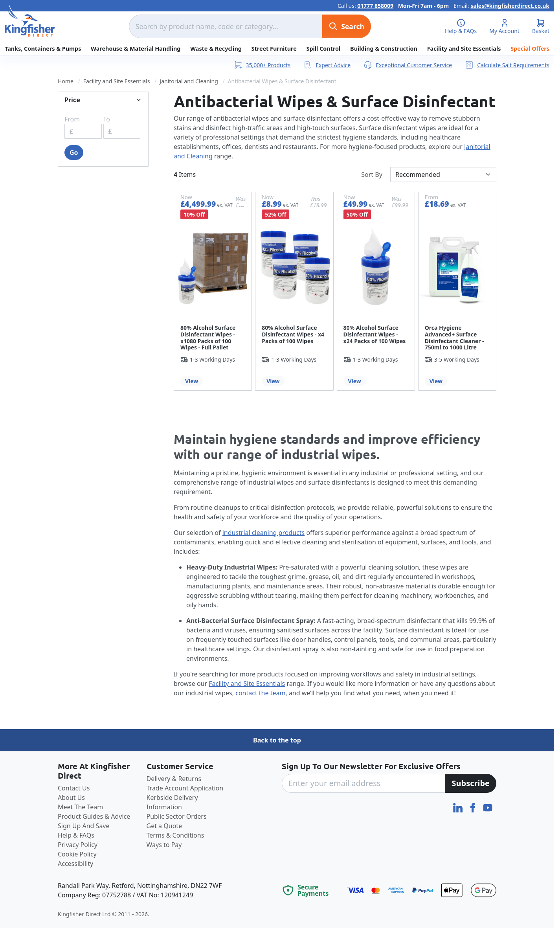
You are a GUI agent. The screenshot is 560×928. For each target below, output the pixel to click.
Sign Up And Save (84, 826)
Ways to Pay (164, 845)
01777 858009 (375, 6)
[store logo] (30, 21)
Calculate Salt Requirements (507, 65)
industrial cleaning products (264, 533)
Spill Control (323, 49)
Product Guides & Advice (94, 816)
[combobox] (226, 26)
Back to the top (277, 740)
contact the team (260, 693)
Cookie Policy (77, 854)
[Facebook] (474, 807)
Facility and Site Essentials (464, 49)
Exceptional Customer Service (408, 65)
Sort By (372, 175)
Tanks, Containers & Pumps (43, 49)
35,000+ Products (262, 65)
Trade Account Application (185, 788)
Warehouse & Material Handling (136, 49)
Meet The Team (80, 807)
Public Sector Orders (177, 816)
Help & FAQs (76, 835)
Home (66, 81)
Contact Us (74, 788)
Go (74, 153)
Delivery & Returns (174, 779)
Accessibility (75, 864)
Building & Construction (384, 49)
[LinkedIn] (459, 807)
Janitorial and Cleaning (189, 81)
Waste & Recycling (216, 49)
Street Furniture (274, 49)
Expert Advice (327, 65)
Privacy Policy (78, 845)
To (107, 119)
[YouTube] (488, 807)
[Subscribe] (471, 783)
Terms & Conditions (175, 835)
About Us (71, 798)
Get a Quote (164, 826)
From (72, 119)
